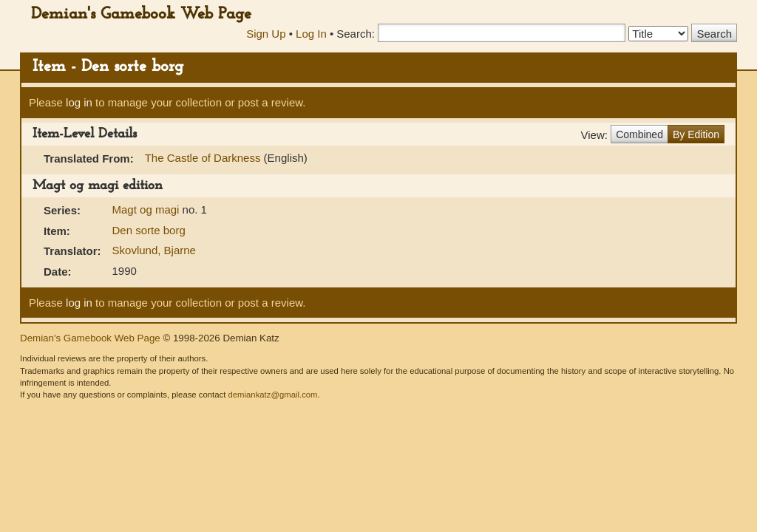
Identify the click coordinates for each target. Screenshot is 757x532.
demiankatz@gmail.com (272, 395)
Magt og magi (147, 209)
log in (79, 102)
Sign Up (266, 34)
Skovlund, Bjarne (154, 250)
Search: (356, 34)
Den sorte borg (149, 230)
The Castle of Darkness (204, 158)
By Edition (696, 134)
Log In (311, 34)
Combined (639, 134)
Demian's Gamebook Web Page (141, 14)
